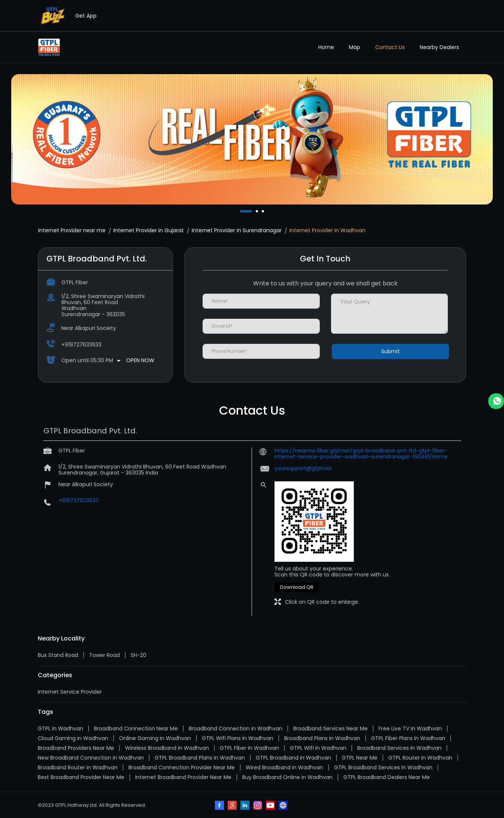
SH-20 (139, 655)
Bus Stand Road (58, 655)
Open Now (140, 360)
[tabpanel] (252, 139)
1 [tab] (242, 211)
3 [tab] (264, 211)
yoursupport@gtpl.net (303, 468)
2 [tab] (258, 211)
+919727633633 (81, 345)
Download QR (297, 587)
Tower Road (104, 655)
